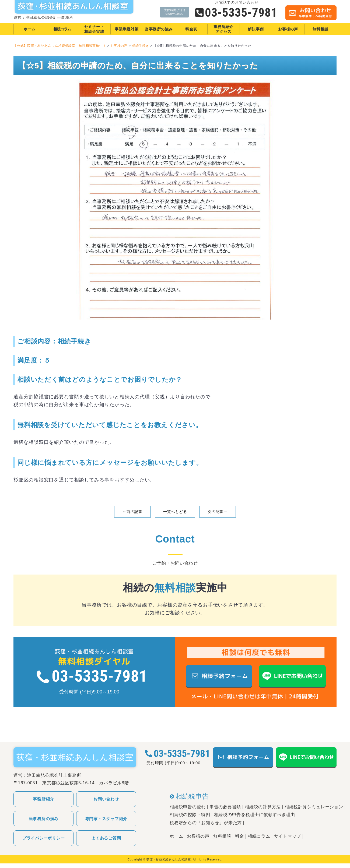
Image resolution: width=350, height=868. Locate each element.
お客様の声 (198, 836)
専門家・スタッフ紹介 (106, 819)
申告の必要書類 (225, 807)
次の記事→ (218, 512)
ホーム (176, 836)
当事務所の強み (44, 819)
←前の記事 (132, 512)
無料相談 (222, 836)
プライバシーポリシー (44, 838)
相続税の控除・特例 (190, 815)
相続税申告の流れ (188, 807)
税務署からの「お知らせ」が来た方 (206, 823)
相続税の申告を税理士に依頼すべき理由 (255, 815)
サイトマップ (288, 836)
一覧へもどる (175, 512)
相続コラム (259, 836)
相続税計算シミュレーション (314, 807)
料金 (240, 836)
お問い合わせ (106, 799)
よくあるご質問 (106, 838)
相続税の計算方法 (263, 807)
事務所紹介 (43, 799)
